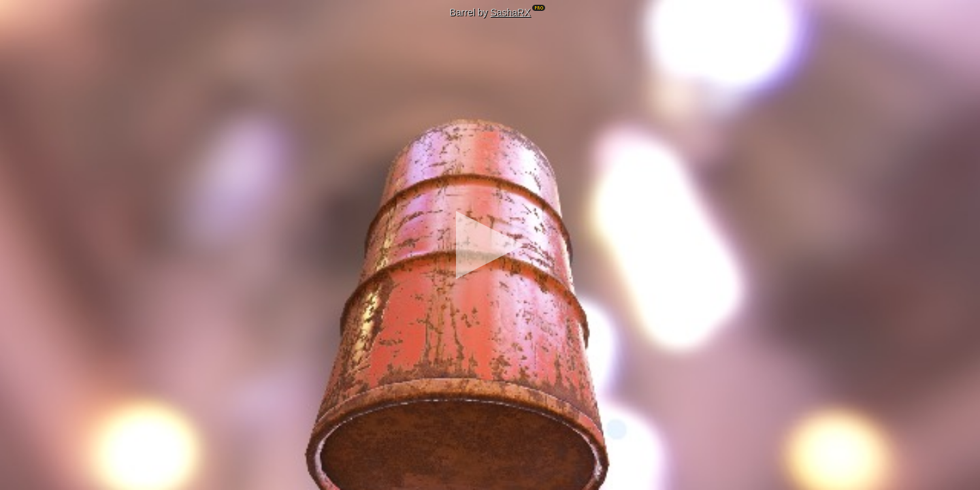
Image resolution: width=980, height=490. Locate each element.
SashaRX (510, 12)
